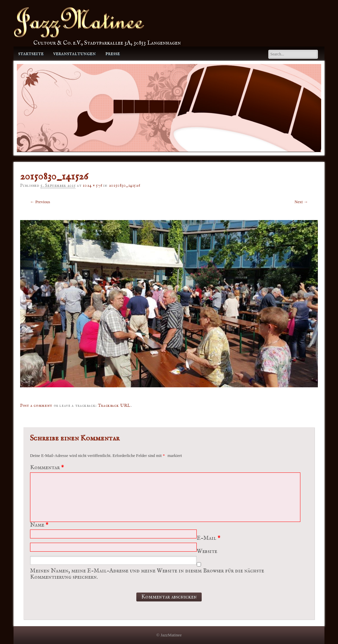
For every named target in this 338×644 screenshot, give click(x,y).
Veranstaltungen (74, 54)
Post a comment (36, 406)
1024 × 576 (92, 186)
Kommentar (48, 468)
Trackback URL (114, 406)
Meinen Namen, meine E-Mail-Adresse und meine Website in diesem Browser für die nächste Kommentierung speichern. (147, 574)
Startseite (31, 54)
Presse (113, 54)
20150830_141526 (125, 186)
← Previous (40, 202)
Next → (301, 202)
